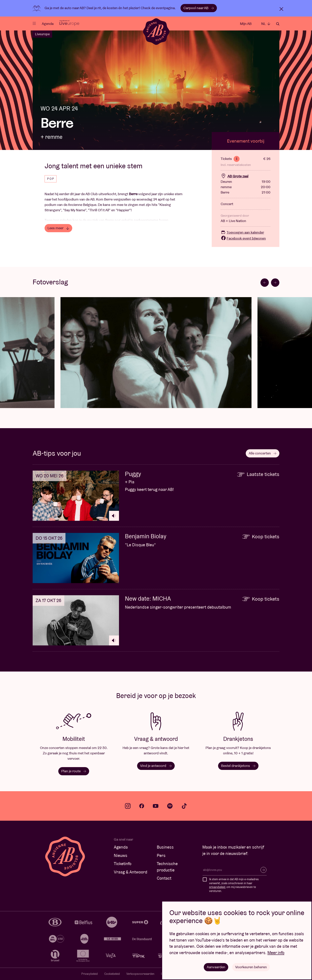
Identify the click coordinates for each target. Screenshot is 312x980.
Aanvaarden (216, 967)
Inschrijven (263, 870)
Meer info (276, 953)
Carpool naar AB (199, 8)
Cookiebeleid (112, 974)
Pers (161, 855)
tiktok (184, 806)
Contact (164, 878)
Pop (51, 179)
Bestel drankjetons (238, 766)
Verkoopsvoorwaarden (140, 974)
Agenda (48, 24)
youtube (156, 806)
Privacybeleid (90, 974)
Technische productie (167, 867)
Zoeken (278, 24)
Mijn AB (246, 24)
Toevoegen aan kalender (242, 232)
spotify (170, 806)
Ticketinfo (123, 864)
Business (165, 847)
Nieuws (121, 855)
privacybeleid (217, 887)
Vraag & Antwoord (131, 872)
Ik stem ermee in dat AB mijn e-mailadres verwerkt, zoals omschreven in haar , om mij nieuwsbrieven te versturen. (234, 885)
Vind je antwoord (156, 766)
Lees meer (58, 228)
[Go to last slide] (265, 283)
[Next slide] (275, 283)
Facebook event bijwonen (243, 238)
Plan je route (74, 771)
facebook (142, 806)
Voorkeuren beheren (251, 967)
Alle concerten (263, 453)
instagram (128, 806)
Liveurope (42, 34)
